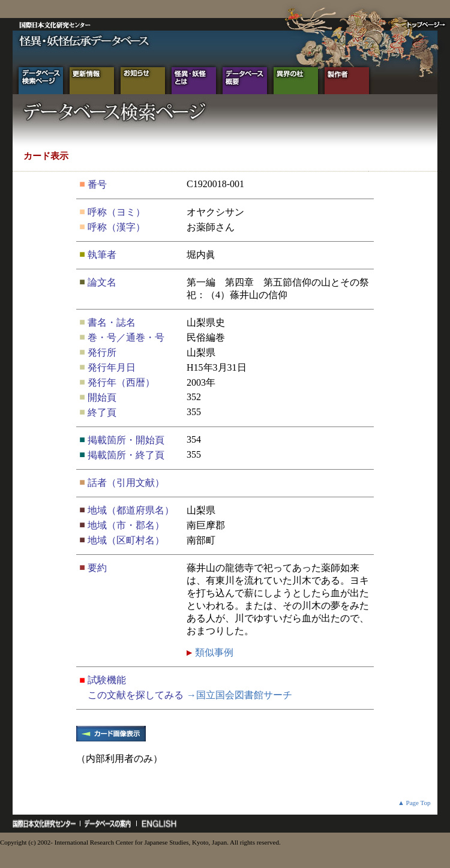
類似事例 (213, 652)
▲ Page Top (414, 803)
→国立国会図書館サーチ (239, 695)
